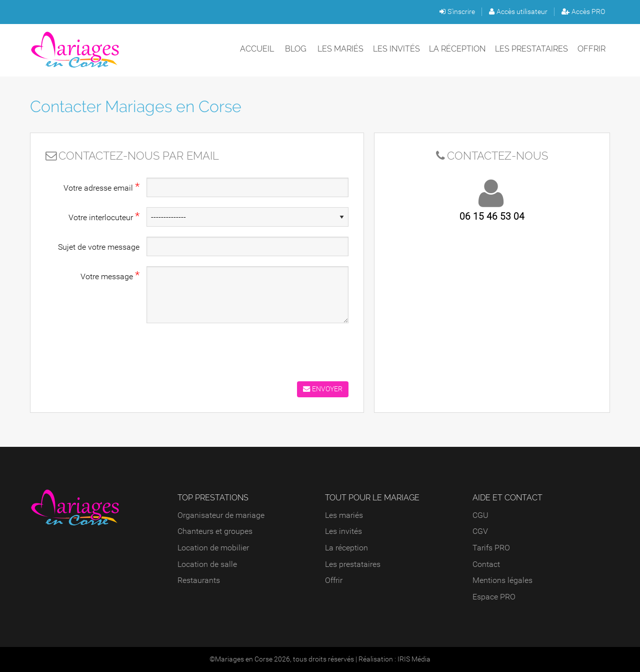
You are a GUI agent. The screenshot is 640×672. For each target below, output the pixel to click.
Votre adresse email (101, 187)
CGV (480, 531)
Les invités (396, 49)
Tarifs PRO (491, 548)
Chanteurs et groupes (215, 531)
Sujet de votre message (99, 247)
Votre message (110, 275)
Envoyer (323, 389)
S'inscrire (457, 12)
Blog (295, 49)
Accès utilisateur (518, 12)
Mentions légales (502, 580)
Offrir (591, 49)
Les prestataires (531, 49)
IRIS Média (414, 659)
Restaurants (199, 580)
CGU (480, 515)
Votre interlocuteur (104, 216)
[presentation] (222, 350)
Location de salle (207, 564)
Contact (486, 564)
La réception (457, 49)
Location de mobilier (213, 548)
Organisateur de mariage (221, 515)
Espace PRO (494, 597)
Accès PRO (583, 12)
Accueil (257, 49)
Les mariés (340, 49)
